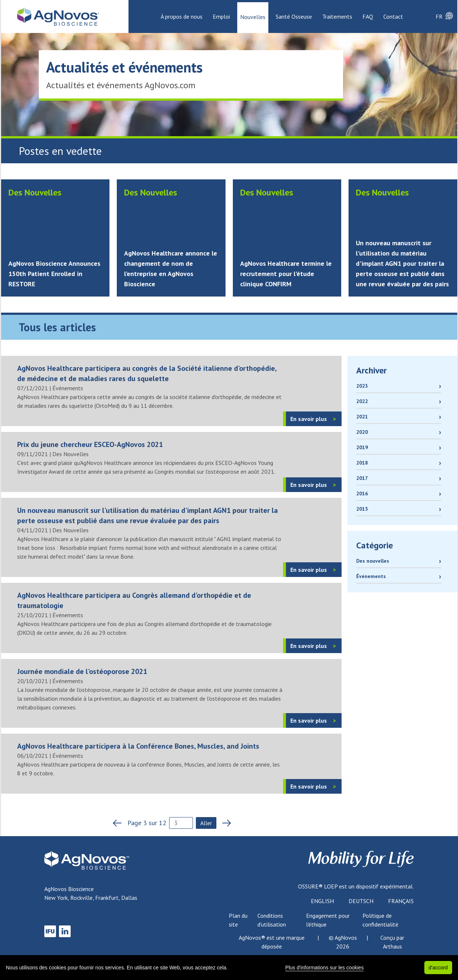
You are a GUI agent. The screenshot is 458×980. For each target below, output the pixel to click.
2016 (362, 493)
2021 (362, 417)
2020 (362, 432)
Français (401, 901)
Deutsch (361, 901)
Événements (371, 576)
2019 (362, 447)
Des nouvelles (373, 561)
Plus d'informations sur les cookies (324, 968)
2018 (362, 463)
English (322, 901)
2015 (362, 509)
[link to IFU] (50, 931)
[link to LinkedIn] (65, 931)
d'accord (438, 968)
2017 (362, 478)
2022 (362, 401)
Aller (206, 823)
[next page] (224, 823)
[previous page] (119, 823)
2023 (362, 386)
